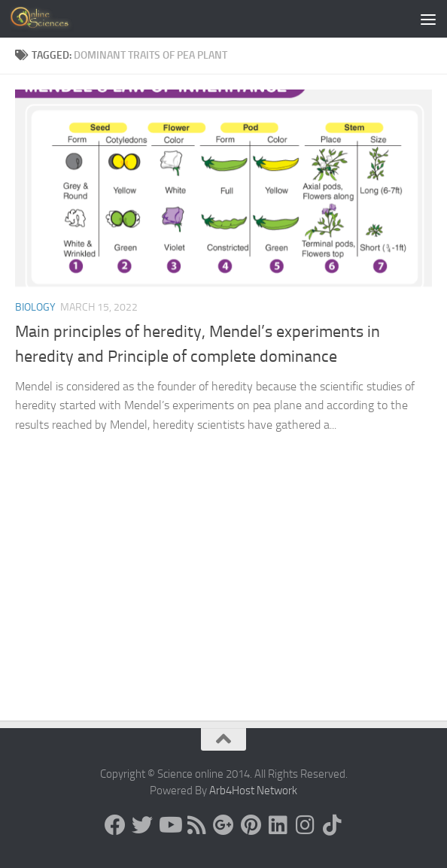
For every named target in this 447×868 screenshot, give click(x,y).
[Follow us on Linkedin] (278, 825)
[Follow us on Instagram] (305, 825)
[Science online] (115, 825)
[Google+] (223, 825)
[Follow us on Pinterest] (251, 825)
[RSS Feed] (196, 825)
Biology (35, 307)
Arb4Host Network (253, 791)
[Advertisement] (223, 608)
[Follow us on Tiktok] (332, 825)
